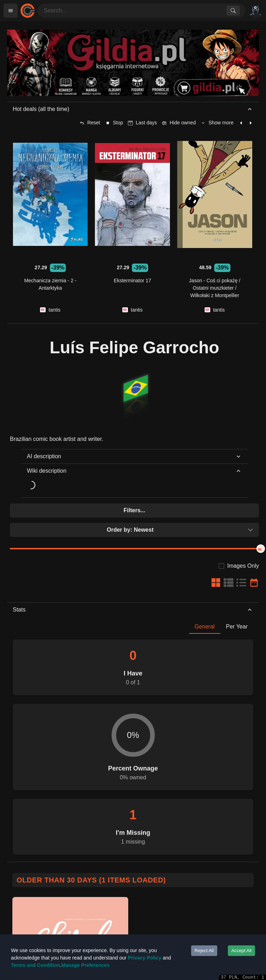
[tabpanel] (133, 744)
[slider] (261, 549)
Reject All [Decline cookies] (204, 951)
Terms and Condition (36, 965)
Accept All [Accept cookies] (241, 951)
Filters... (134, 510)
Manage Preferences (85, 965)
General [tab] (205, 627)
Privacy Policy (145, 958)
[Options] (255, 11)
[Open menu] (11, 11)
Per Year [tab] (237, 627)
